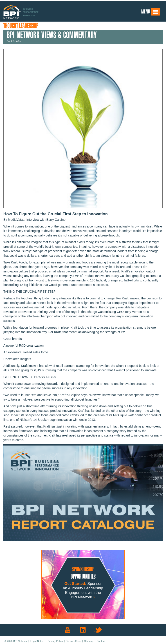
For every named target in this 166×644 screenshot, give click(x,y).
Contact (101, 641)
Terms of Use (74, 641)
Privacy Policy (55, 641)
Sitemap (89, 641)
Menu (151, 12)
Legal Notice (37, 641)
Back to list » (14, 41)
